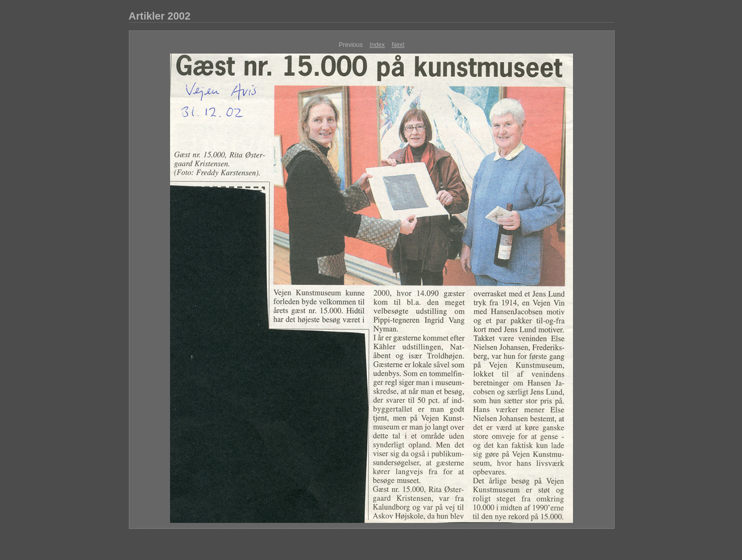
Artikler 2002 (160, 16)
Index (377, 45)
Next (398, 45)
